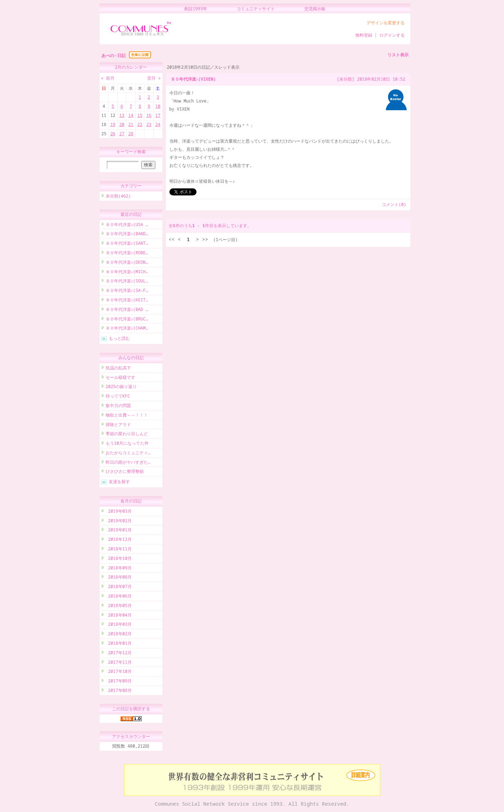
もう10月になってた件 (127, 444)
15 (140, 115)
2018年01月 (119, 644)
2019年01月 (119, 531)
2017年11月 (119, 663)
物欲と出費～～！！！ (127, 416)
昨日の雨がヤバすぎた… (128, 463)
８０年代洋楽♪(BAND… (127, 235)
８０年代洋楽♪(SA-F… (127, 291)
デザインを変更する (386, 23)
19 (113, 124)
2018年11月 (119, 550)
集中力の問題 (118, 407)
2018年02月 (119, 635)
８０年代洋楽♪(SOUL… (127, 282)
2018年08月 (119, 578)
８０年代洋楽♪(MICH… (127, 273)
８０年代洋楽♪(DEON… (127, 263)
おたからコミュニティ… (128, 454)
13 (122, 115)
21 (131, 124)
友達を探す (119, 483)
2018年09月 (119, 569)
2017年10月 (119, 672)
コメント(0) (394, 204)
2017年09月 (119, 682)
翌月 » (154, 78)
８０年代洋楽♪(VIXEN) (193, 79)
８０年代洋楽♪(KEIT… (127, 301)
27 (122, 134)
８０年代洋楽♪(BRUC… (127, 320)
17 (158, 115)
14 (131, 115)
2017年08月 (119, 691)
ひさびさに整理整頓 (125, 472)
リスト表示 (398, 55)
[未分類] (346, 79)
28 (131, 134)
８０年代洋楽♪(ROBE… (127, 254)
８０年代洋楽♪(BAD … (127, 310)
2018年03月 (119, 625)
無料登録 (364, 35)
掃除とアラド (118, 426)
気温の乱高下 (118, 369)
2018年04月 (119, 616)
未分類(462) (118, 197)
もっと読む (119, 339)
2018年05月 (119, 607)
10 (158, 106)
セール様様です (120, 378)
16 (149, 115)
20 (122, 124)
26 (113, 134)
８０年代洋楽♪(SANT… (127, 244)
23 (149, 124)
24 (158, 124)
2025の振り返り (121, 388)
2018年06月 (119, 597)
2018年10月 (119, 559)
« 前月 (108, 78)
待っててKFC (118, 397)
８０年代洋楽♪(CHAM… (127, 329)
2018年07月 (119, 588)
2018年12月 (119, 540)
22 (140, 124)
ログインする (392, 35)
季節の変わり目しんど (127, 435)
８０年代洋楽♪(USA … (127, 226)
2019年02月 (119, 522)
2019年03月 (119, 512)
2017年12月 (119, 654)
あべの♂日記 (114, 55)
